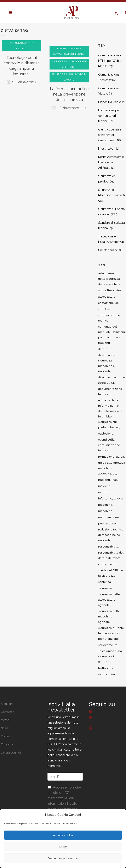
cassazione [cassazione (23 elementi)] (106, 303)
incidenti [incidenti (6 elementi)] (104, 486)
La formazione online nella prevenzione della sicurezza (69, 94)
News (5, 728)
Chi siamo (7, 744)
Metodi (5, 720)
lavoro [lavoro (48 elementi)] (118, 499)
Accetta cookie (63, 835)
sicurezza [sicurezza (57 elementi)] (105, 588)
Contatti (6, 736)
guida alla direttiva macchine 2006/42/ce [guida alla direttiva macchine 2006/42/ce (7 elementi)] (112, 468)
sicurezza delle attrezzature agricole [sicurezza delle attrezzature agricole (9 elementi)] (109, 600)
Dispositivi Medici (110, 102)
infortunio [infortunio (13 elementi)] (105, 499)
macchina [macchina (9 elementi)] (105, 505)
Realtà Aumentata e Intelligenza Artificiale (111, 162)
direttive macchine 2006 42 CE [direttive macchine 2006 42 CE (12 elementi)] (112, 380)
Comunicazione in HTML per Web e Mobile (110, 61)
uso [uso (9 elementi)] (112, 668)
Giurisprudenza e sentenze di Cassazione (110, 135)
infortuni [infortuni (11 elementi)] (104, 492)
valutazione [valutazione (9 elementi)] (107, 674)
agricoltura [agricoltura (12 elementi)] (106, 290)
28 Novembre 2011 (69, 108)
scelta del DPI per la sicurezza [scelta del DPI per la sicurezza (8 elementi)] (111, 573)
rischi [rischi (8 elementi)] (102, 564)
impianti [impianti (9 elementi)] (104, 480)
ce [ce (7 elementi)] (117, 303)
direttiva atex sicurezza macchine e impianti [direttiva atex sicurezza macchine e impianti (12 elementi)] (108, 363)
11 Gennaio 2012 (22, 82)
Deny (63, 847)
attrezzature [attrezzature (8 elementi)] (107, 297)
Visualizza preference (63, 858)
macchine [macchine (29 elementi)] (105, 511)
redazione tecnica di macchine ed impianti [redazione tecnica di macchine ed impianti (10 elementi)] (111, 535)
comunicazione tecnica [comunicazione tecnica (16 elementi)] (109, 318)
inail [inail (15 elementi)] (115, 480)
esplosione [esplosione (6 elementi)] (106, 434)
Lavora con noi (11, 753)
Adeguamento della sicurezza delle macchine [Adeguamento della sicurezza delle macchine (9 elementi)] (109, 279)
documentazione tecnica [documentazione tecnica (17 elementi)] (110, 392)
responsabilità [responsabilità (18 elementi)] (108, 547)
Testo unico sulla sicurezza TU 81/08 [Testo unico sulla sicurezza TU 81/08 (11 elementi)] (110, 656)
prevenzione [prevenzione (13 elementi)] (107, 523)
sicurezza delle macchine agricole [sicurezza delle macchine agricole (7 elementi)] (109, 617)
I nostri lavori (107, 149)
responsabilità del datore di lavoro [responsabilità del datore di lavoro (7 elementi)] (111, 555)
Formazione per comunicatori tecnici (109, 116)
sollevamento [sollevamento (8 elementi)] (108, 645)
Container (7, 712)
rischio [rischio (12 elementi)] (113, 564)
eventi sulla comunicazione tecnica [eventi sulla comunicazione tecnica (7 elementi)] (109, 445)
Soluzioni (7, 704)
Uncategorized (108, 250)
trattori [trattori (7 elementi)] (103, 668)
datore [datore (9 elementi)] (103, 349)
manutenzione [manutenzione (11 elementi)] (108, 517)
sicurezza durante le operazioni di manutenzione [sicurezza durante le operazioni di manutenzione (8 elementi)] (111, 633)
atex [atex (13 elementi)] (119, 290)
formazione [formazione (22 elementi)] (106, 457)
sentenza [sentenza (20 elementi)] (105, 582)
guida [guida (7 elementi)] (120, 457)
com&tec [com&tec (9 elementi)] (105, 309)
